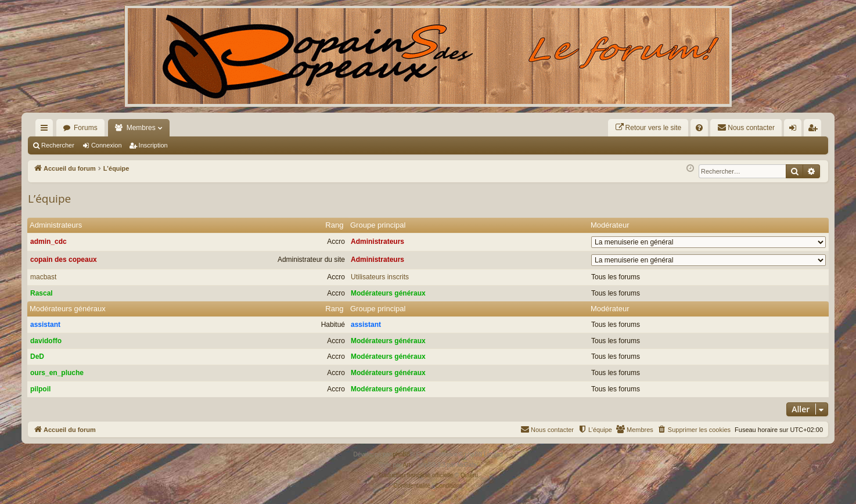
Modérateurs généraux (388, 293)
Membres (141, 128)
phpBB (401, 454)
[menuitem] (648, 128)
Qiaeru (469, 475)
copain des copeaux (64, 260)
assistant (45, 325)
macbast (43, 277)
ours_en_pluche (57, 373)
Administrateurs (56, 225)
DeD (37, 357)
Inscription (153, 145)
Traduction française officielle (416, 475)
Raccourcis (46, 130)
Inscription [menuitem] (815, 130)
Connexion (107, 145)
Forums (86, 128)
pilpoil (40, 389)
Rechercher (58, 145)
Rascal (42, 293)
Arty (408, 465)
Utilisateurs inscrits (380, 277)
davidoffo (46, 341)
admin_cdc (48, 242)
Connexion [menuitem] (795, 130)
